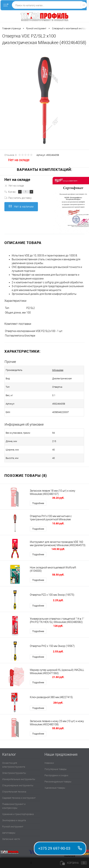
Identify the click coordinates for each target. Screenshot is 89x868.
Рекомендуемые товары (58, 782)
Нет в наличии (21, 206)
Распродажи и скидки (56, 775)
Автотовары (9, 833)
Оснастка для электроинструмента (14, 765)
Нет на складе (17, 180)
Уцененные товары (55, 788)
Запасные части (11, 839)
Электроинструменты (14, 773)
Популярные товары (56, 769)
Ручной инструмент (13, 827)
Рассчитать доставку (18, 198)
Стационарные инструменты (18, 785)
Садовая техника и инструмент (19, 798)
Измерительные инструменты (19, 779)
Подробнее (38, 503)
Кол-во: (12, 192)
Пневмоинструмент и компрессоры (14, 806)
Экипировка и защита (14, 820)
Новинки (49, 763)
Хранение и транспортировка (18, 814)
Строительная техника (14, 792)
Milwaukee (58, 370)
